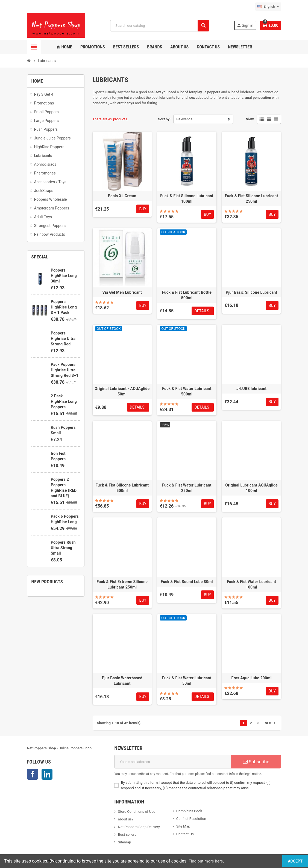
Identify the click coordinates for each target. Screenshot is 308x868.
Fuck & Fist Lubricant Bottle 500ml (187, 295)
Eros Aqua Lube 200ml (252, 678)
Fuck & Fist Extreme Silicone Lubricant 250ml (122, 584)
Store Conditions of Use (136, 812)
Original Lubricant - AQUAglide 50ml (122, 391)
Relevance (184, 119)
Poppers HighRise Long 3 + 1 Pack (64, 307)
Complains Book (189, 811)
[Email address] (173, 762)
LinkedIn (47, 774)
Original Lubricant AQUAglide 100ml (251, 488)
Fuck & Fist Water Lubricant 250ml (187, 488)
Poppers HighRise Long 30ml (64, 276)
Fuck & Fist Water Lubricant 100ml (251, 584)
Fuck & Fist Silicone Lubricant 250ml (252, 199)
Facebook (33, 774)
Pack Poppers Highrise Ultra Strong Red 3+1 (65, 370)
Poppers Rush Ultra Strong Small (63, 548)
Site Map (183, 826)
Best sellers (127, 834)
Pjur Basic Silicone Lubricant (251, 292)
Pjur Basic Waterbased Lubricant (122, 681)
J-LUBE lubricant (251, 389)
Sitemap (124, 842)
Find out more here (207, 861)
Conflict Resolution (191, 819)
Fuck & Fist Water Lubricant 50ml (187, 681)
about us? (125, 819)
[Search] (159, 26)
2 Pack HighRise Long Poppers (64, 401)
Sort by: (165, 119)
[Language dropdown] (268, 7)
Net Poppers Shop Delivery (139, 827)
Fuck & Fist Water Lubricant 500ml (187, 391)
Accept (291, 861)
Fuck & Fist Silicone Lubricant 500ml (122, 488)
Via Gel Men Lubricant (122, 292)
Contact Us (185, 834)
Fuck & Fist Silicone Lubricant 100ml (187, 199)
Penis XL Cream (122, 196)
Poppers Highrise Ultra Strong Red (63, 339)
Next (271, 723)
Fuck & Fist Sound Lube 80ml (187, 582)
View (250, 119)
